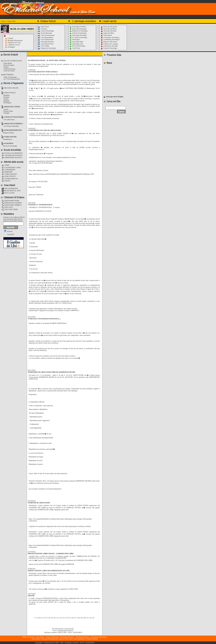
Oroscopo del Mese (109, 29)
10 (55, 618)
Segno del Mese (107, 33)
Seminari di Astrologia (47, 48)
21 (87, 618)
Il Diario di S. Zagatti (109, 44)
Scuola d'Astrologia (46, 31)
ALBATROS (9, 143)
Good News (75, 48)
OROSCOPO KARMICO (13, 124)
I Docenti (42, 29)
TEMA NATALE (10, 93)
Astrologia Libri (76, 44)
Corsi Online (44, 46)
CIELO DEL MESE (10, 209)
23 (93, 618)
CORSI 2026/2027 (9, 174)
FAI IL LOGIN (8, 193)
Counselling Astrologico (110, 39)
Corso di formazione (46, 35)
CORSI (5, 165)
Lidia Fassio (43, 27)
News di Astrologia (77, 46)
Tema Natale (106, 35)
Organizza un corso (14, 42)
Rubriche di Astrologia (79, 31)
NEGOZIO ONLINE (11, 88)
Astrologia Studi (76, 42)
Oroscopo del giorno (109, 27)
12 (60, 618)
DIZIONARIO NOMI (10, 201)
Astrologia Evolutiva (78, 27)
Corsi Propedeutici (46, 37)
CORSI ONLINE (10, 137)
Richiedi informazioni (15, 40)
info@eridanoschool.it (66, 631)
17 (75, 618)
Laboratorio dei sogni (109, 46)
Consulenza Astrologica (110, 37)
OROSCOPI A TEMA (12, 107)
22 (90, 618)
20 (84, 618)
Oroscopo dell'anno (110, 31)
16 (72, 618)
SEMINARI (7, 172)
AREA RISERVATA (10, 188)
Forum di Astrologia (109, 48)
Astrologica (75, 39)
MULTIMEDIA (8, 75)
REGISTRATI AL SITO (11, 191)
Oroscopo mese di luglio (115, 97)
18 (78, 618)
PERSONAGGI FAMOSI (12, 203)
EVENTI (6, 181)
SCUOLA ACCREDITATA (12, 153)
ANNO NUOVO (9, 176)
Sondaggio (11, 47)
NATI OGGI (7, 207)
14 (66, 618)
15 (69, 618)
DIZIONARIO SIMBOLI (12, 205)
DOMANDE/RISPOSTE (13, 130)
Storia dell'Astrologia (78, 29)
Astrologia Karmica (46, 42)
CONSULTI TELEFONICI (14, 117)
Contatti (10, 38)
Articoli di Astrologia (78, 33)
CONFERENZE (9, 170)
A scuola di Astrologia (78, 37)
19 (81, 618)
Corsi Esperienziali (46, 39)
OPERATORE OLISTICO (12, 158)
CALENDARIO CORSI (11, 168)
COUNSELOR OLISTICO (12, 155)
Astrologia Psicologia (78, 35)
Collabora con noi (14, 45)
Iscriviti (8, 231)
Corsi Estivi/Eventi (46, 44)
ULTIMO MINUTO (10, 179)
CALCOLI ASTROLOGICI (12, 61)
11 (57, 618)
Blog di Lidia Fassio (109, 42)
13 (63, 618)
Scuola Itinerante (45, 33)
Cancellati (9, 234)
